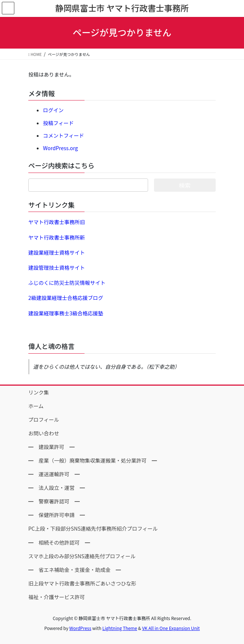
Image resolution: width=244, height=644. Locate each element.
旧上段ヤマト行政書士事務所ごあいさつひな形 (82, 583)
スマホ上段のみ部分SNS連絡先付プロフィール (82, 556)
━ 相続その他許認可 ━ (59, 542)
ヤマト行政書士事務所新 (57, 237)
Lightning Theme (120, 628)
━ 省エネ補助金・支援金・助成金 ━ (75, 570)
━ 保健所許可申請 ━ (57, 515)
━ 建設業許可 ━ (51, 447)
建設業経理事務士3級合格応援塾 (66, 313)
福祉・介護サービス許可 (57, 597)
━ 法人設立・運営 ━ (57, 488)
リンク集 (39, 392)
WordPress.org (60, 148)
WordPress (80, 628)
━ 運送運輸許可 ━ (54, 474)
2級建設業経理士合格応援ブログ (66, 298)
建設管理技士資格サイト (57, 268)
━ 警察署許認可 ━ (54, 501)
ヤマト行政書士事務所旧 (57, 222)
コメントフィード (64, 135)
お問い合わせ (44, 433)
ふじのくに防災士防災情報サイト (67, 283)
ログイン (53, 110)
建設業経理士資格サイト (57, 252)
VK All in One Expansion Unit (171, 628)
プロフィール (44, 420)
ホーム (36, 406)
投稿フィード (58, 123)
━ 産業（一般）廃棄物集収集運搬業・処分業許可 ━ (93, 460)
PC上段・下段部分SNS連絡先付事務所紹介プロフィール (93, 528)
